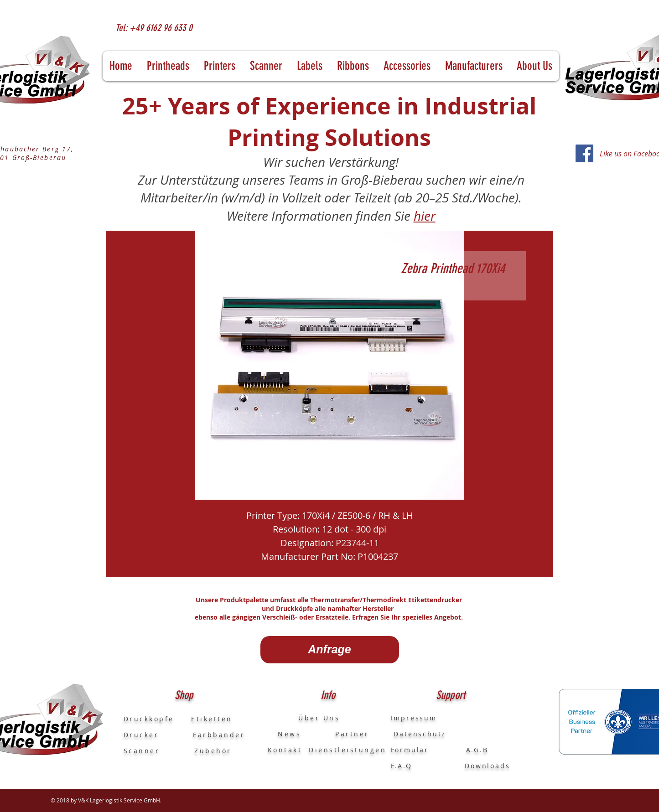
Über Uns (311, 718)
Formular (411, 750)
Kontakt (285, 750)
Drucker (158, 735)
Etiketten (212, 719)
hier (425, 216)
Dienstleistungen (348, 750)
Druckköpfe (158, 719)
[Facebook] (584, 153)
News (285, 734)
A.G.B (477, 750)
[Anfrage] (330, 650)
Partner (352, 734)
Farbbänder (219, 735)
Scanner (142, 751)
